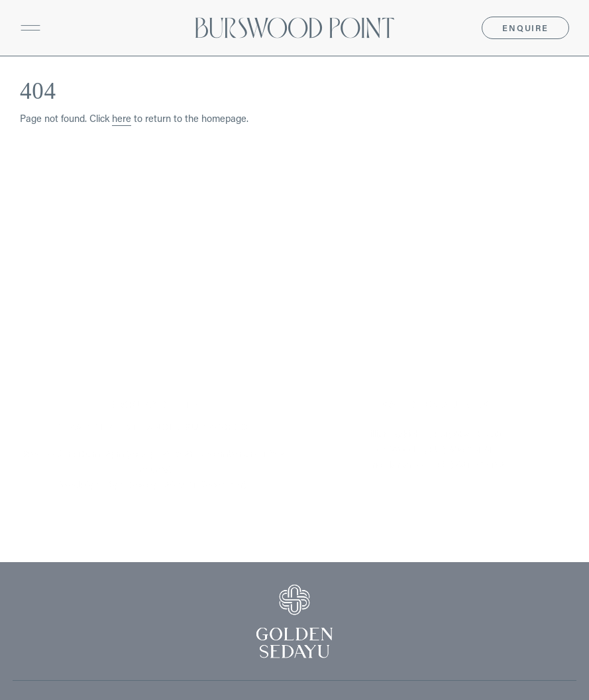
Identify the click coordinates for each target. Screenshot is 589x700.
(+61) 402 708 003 (468, 434)
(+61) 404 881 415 (461, 449)
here (122, 118)
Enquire (525, 28)
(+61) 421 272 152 (468, 464)
